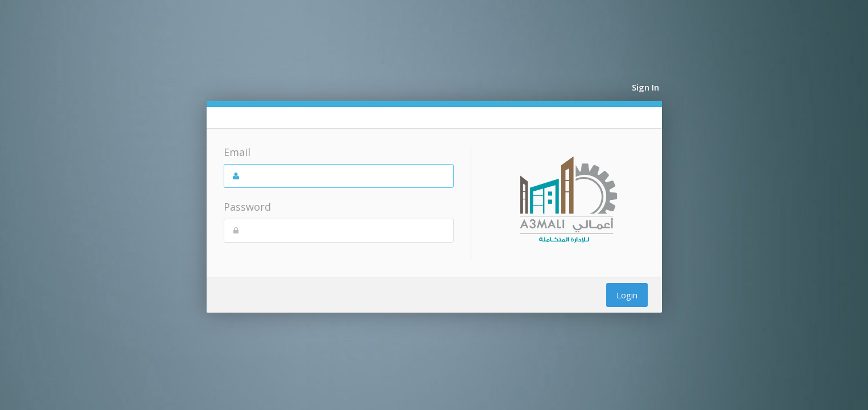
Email (237, 152)
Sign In (645, 87)
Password (247, 207)
